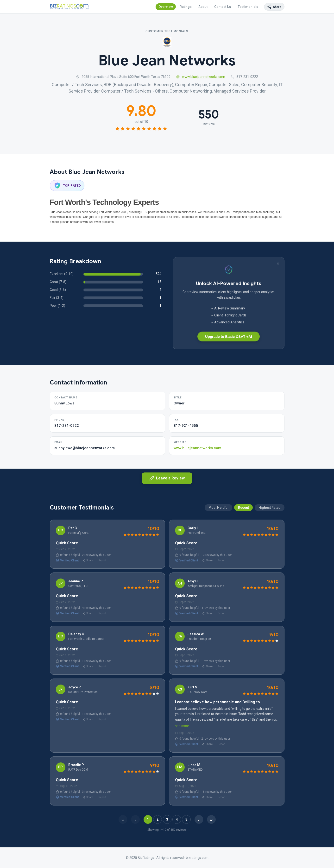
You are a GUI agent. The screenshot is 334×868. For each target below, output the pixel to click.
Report (102, 560)
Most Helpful (218, 531)
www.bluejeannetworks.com (201, 77)
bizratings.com (197, 858)
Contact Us (223, 7)
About (203, 7)
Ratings (186, 7)
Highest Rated (270, 531)
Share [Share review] (88, 560)
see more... (183, 726)
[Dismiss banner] (278, 264)
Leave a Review (167, 478)
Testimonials (248, 7)
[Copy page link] (274, 7)
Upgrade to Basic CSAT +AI (229, 337)
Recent (243, 531)
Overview (166, 7)
